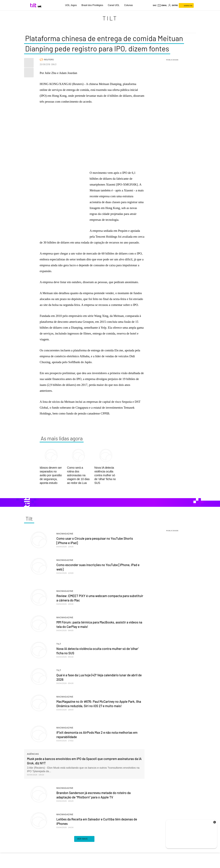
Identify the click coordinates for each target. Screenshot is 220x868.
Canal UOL (114, 5)
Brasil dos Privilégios (92, 5)
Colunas (128, 5)
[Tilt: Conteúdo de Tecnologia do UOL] (34, 5)
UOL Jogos (71, 5)
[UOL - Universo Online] (40, 6)
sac (155, 5)
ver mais (84, 839)
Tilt (110, 18)
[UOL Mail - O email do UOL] (162, 5)
